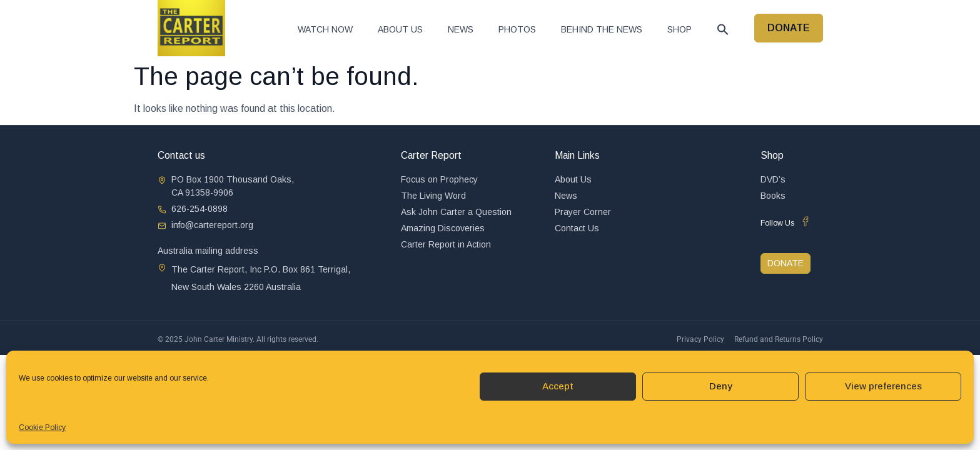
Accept (558, 386)
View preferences (883, 386)
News (461, 29)
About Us (400, 29)
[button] (723, 29)
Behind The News (602, 29)
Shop (679, 29)
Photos (517, 29)
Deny (721, 386)
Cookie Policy (42, 427)
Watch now (325, 29)
